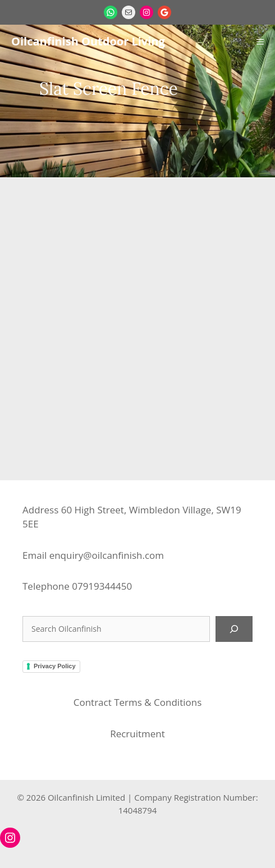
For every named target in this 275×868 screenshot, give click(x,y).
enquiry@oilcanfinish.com (107, 555)
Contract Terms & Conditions (138, 702)
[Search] (234, 629)
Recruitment (137, 734)
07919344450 (102, 586)
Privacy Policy (55, 666)
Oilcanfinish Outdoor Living (88, 41)
